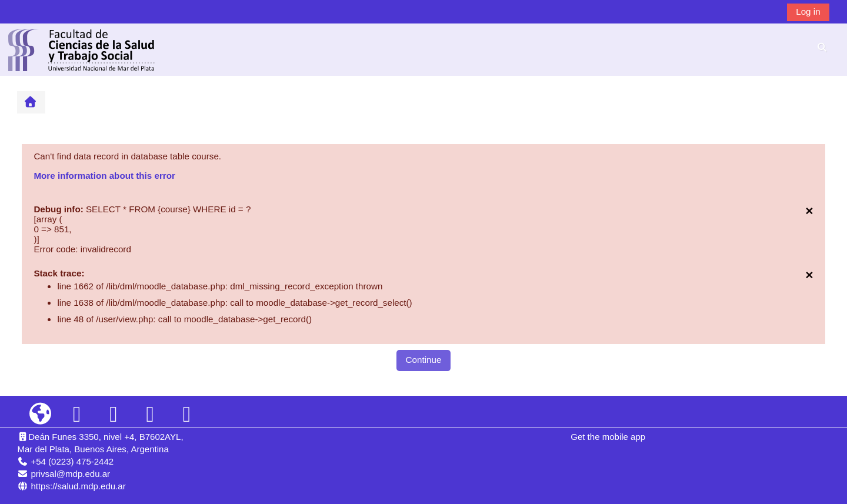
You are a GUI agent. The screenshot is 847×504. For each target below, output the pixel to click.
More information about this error (104, 176)
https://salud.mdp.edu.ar (78, 486)
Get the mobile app (608, 437)
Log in (808, 11)
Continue (424, 360)
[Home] (82, 49)
